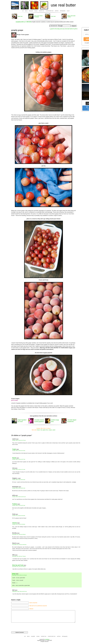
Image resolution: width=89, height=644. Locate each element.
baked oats (20, 16)
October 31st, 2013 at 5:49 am (19, 516)
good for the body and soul (57, 29)
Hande (14, 458)
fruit (41, 430)
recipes (36, 11)
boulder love (42, 11)
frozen (38, 430)
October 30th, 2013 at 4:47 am (19, 459)
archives (57, 11)
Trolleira (15, 504)
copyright (31, 11)
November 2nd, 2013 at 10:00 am (19, 545)
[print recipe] (14, 400)
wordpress (47, 639)
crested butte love (50, 11)
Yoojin (14, 449)
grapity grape (17, 30)
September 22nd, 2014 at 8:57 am (19, 591)
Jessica (15, 523)
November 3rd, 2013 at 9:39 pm (19, 566)
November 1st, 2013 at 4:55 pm (19, 534)
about (26, 11)
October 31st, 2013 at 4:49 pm (19, 524)
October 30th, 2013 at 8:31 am (19, 488)
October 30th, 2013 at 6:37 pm (19, 505)
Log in (68, 11)
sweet (54, 430)
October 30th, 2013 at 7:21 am (19, 469)
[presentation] (25, 626)
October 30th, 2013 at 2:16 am (19, 451)
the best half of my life (71, 29)
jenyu (14, 574)
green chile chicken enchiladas (38, 16)
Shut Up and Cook (18, 565)
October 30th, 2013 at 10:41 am (19, 497)
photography (63, 11)
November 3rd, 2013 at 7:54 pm (19, 556)
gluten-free (45, 430)
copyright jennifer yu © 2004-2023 (23, 22)
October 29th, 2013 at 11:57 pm (19, 440)
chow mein (53, 16)
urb (23, 11)
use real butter (63, 5)
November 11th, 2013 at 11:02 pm (19, 575)
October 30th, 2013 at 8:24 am (19, 480)
